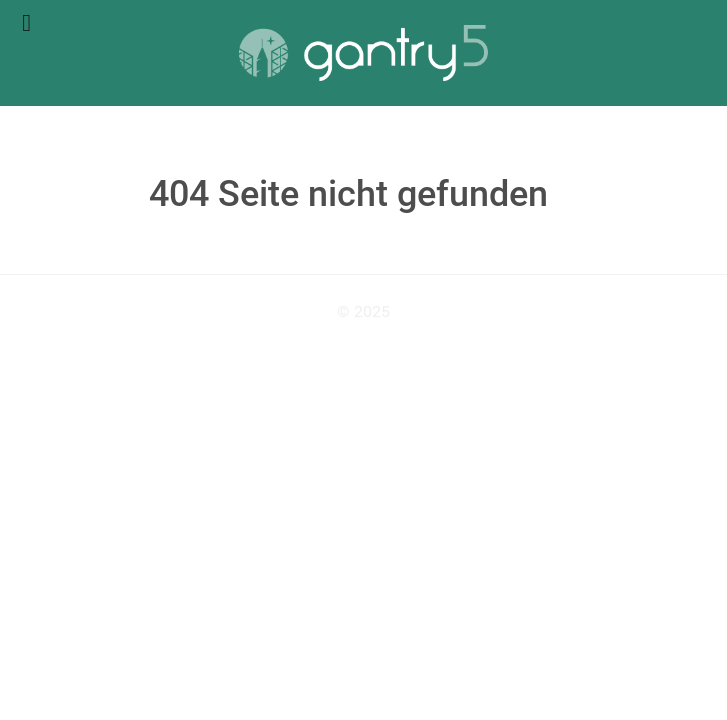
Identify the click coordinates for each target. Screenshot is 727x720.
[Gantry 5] (364, 53)
